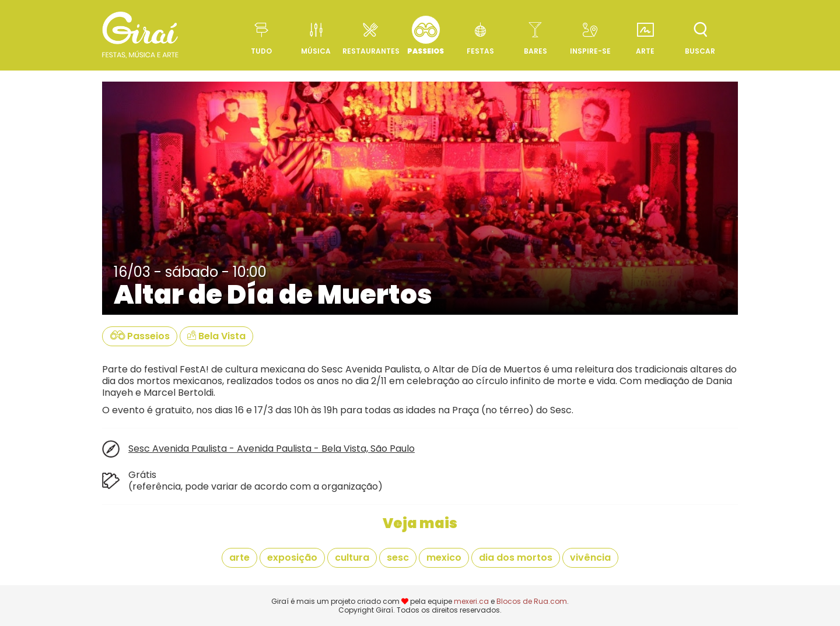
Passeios (140, 336)
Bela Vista (216, 336)
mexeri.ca (471, 601)
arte (239, 558)
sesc (398, 558)
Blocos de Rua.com (532, 601)
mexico (444, 558)
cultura (352, 558)
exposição (292, 558)
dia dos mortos (516, 558)
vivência (590, 558)
